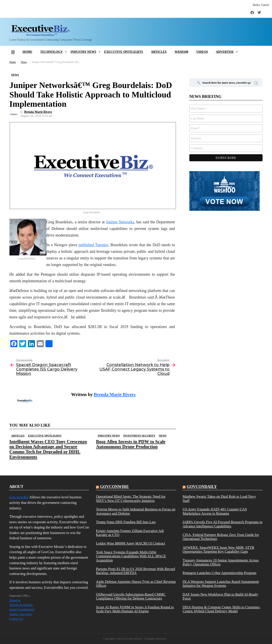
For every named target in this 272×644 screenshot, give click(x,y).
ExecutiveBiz (19, 497)
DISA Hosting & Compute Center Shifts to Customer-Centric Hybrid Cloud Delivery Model (221, 609)
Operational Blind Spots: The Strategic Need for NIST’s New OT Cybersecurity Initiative (131, 499)
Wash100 (181, 52)
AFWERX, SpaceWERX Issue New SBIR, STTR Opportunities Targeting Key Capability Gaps (218, 550)
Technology (51, 52)
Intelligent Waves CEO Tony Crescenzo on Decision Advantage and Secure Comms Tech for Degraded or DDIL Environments (48, 449)
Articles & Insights (21, 605)
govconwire (114, 487)
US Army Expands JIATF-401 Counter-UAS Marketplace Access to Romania (215, 511)
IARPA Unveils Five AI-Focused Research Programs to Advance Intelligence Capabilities (222, 524)
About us (15, 600)
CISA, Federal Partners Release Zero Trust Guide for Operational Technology (221, 537)
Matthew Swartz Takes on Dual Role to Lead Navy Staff (219, 499)
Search (256, 84)
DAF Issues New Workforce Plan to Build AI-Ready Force (220, 596)
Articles (159, 52)
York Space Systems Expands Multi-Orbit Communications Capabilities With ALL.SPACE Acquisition (131, 556)
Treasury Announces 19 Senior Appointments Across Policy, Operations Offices (221, 562)
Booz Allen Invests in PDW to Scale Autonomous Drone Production (131, 444)
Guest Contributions (22, 610)
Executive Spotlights (124, 52)
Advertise (225, 52)
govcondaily (202, 487)
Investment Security (139, 436)
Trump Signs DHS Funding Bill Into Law (126, 522)
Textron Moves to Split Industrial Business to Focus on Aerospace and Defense (136, 511)
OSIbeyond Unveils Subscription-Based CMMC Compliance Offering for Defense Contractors (131, 596)
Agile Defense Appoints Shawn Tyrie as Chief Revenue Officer (136, 584)
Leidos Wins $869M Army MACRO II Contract (130, 543)
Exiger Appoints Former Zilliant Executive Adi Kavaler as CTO (130, 533)
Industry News (83, 52)
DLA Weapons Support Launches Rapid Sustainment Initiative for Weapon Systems (221, 584)
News (163, 436)
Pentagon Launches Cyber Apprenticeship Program (219, 573)
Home (27, 52)
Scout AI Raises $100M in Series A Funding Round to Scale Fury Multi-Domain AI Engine (135, 609)
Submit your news (21, 614)
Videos (202, 52)
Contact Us (16, 619)
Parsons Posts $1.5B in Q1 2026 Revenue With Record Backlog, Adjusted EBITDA (135, 571)
